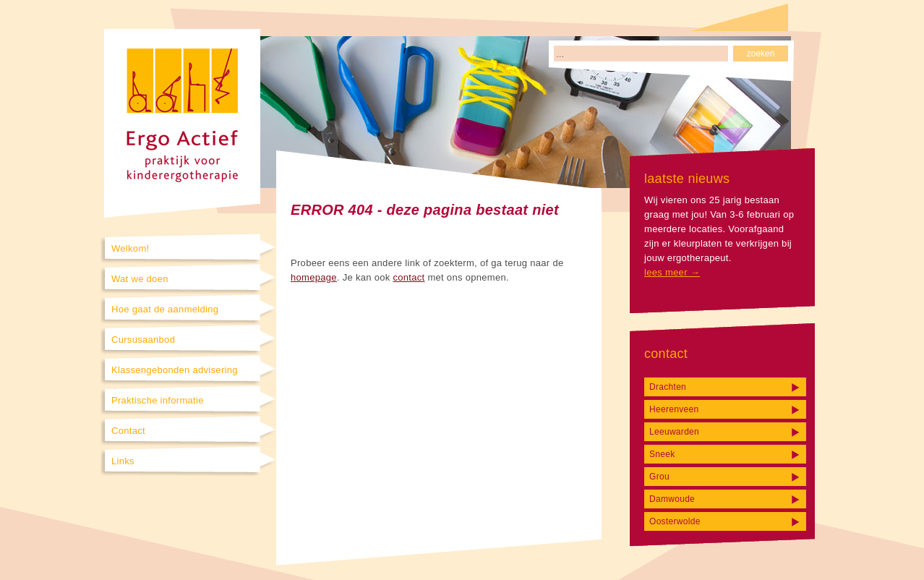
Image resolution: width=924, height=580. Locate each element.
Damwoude (672, 499)
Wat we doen (140, 279)
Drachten (668, 387)
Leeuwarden (674, 432)
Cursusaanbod (143, 340)
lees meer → (672, 272)
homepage (314, 277)
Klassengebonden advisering (175, 370)
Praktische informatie (158, 400)
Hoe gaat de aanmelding (165, 309)
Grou (659, 477)
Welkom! (130, 248)
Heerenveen (674, 409)
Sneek (662, 454)
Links (123, 461)
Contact (128, 431)
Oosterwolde (675, 521)
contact (408, 277)
